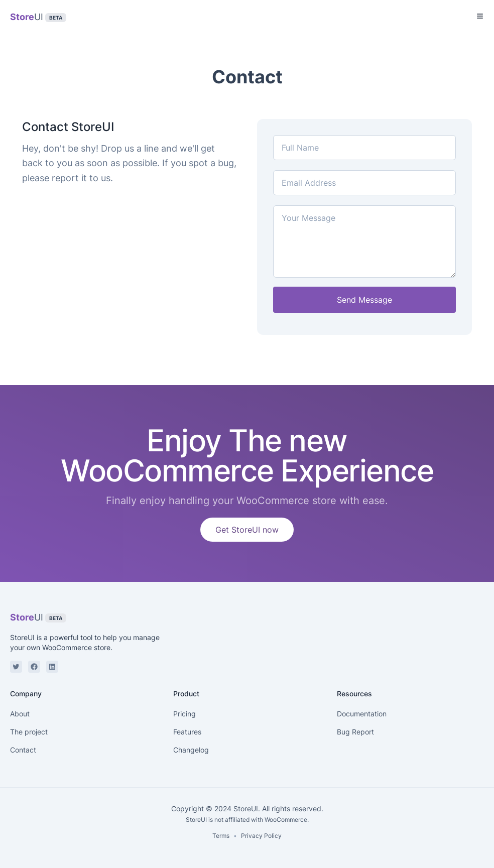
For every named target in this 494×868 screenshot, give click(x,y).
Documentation (362, 714)
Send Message (364, 300)
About (20, 714)
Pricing (184, 714)
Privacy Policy (261, 836)
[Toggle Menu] (480, 16)
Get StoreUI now (247, 530)
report (65, 178)
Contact (23, 750)
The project (29, 732)
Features (187, 732)
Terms (221, 836)
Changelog (191, 750)
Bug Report (355, 732)
